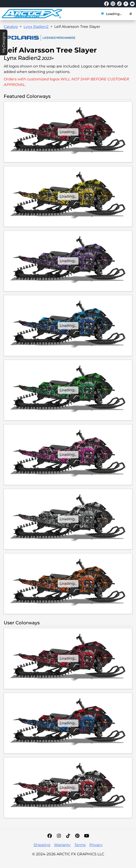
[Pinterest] (77, 836)
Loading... (111, 14)
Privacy (96, 845)
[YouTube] (87, 836)
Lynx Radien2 (36, 27)
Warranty (62, 845)
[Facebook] (50, 836)
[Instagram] (59, 836)
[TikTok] (68, 836)
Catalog (11, 27)
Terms (80, 845)
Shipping (42, 845)
